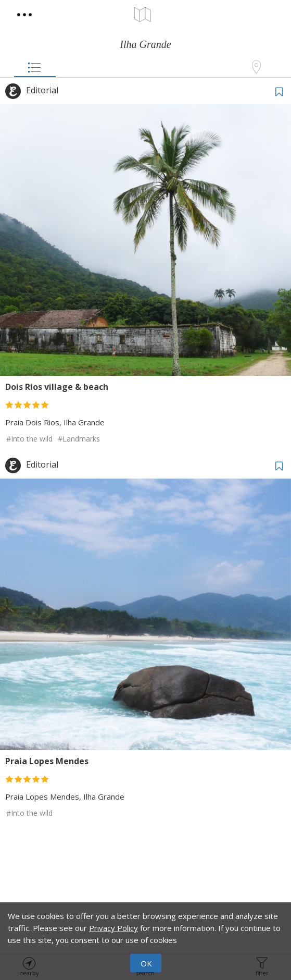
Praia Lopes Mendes (47, 761)
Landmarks (81, 439)
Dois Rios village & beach (57, 387)
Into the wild (32, 439)
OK (146, 963)
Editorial (42, 90)
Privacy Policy (113, 928)
